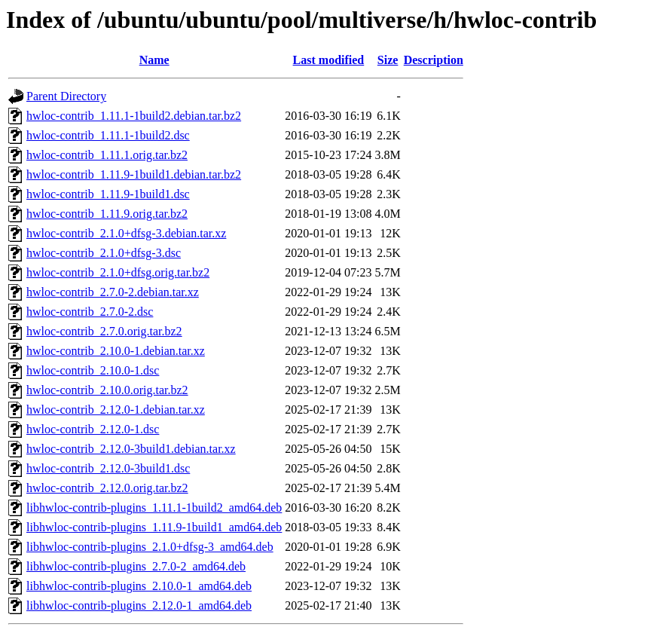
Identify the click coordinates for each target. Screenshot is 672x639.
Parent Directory (66, 96)
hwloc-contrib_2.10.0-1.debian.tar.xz (116, 351)
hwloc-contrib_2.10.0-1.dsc (93, 370)
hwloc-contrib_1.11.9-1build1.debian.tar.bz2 (134, 174)
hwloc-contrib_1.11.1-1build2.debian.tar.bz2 (134, 116)
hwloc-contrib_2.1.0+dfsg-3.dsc (104, 253)
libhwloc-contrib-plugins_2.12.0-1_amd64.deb (139, 605)
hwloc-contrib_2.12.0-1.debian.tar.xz (116, 410)
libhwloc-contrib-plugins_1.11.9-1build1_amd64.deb (154, 527)
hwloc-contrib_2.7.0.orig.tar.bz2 (104, 331)
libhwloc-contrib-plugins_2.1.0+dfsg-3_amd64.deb (150, 547)
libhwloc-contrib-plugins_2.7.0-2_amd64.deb (136, 566)
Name (154, 60)
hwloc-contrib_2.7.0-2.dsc (90, 312)
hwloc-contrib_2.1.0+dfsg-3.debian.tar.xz (126, 233)
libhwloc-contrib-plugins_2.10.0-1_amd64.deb (139, 586)
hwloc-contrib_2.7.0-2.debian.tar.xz (113, 292)
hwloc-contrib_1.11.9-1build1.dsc (108, 194)
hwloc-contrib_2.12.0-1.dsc (93, 429)
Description (434, 60)
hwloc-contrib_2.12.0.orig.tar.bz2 (107, 488)
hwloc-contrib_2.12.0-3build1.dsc (108, 468)
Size (388, 60)
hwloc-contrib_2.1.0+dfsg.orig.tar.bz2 (118, 272)
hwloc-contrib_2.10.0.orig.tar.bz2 (107, 390)
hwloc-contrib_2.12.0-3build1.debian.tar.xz (131, 449)
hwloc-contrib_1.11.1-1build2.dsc (108, 135)
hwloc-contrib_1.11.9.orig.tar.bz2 (107, 214)
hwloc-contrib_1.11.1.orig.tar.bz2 (107, 155)
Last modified (329, 60)
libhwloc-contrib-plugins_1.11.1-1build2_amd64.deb (154, 508)
